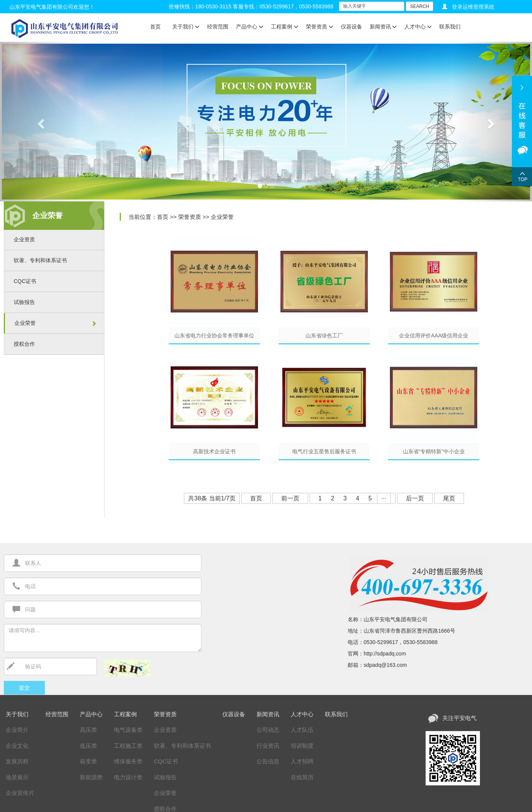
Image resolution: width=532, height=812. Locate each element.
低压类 (88, 746)
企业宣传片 (20, 793)
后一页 (415, 498)
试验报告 (24, 302)
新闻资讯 (383, 27)
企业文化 (17, 746)
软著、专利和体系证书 (40, 260)
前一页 (290, 498)
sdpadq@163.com (385, 665)
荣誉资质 (320, 27)
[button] (40, 122)
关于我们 (186, 27)
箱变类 (88, 761)
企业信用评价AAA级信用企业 (434, 336)
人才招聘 (302, 761)
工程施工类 (128, 746)
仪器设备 (351, 27)
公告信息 (268, 761)
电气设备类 (128, 730)
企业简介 (17, 730)
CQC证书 (25, 281)
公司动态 (268, 730)
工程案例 (285, 27)
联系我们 (450, 27)
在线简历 (302, 777)
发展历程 (17, 761)
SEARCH (420, 6)
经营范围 (218, 27)
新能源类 (91, 777)
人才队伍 (302, 730)
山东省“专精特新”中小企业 (434, 451)
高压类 (88, 730)
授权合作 (24, 344)
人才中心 (418, 27)
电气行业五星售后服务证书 (324, 451)
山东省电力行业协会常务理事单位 (214, 336)
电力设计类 (128, 777)
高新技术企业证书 (214, 451)
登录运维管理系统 (473, 7)
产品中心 (250, 27)
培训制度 (302, 746)
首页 (155, 27)
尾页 (449, 498)
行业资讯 (268, 746)
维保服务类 (128, 761)
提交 (24, 688)
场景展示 (17, 777)
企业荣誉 (25, 323)
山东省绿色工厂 (324, 336)
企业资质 (24, 239)
